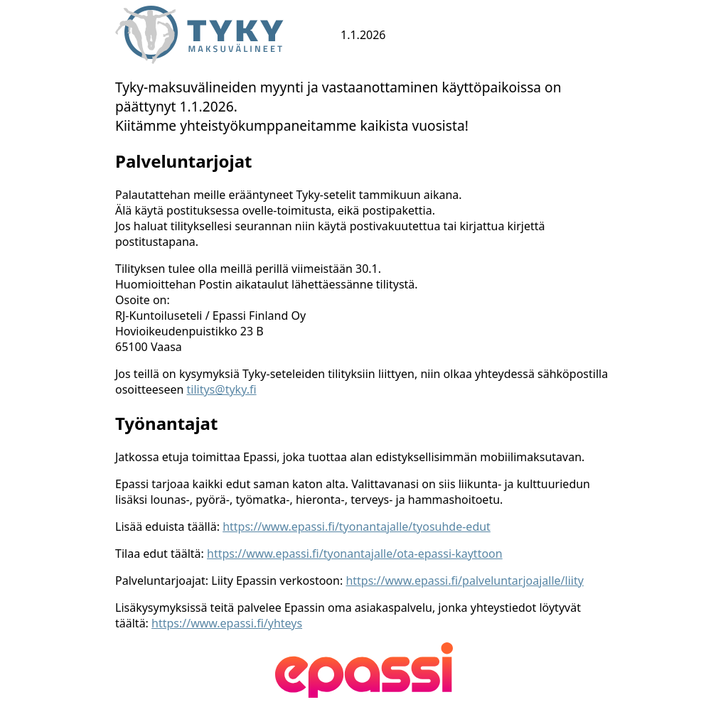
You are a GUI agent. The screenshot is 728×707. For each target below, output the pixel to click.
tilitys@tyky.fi (222, 389)
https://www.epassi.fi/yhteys (227, 623)
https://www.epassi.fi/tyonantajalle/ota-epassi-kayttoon (355, 554)
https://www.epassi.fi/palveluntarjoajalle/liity (464, 581)
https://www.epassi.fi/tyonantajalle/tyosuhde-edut (357, 527)
